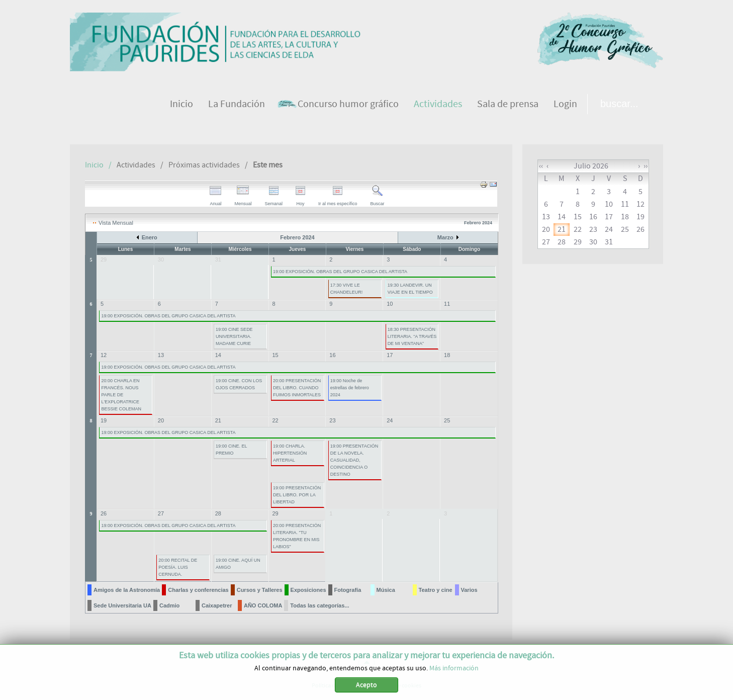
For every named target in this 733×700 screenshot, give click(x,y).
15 (276, 355)
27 (161, 513)
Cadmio (169, 605)
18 (447, 355)
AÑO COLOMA (263, 605)
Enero (150, 237)
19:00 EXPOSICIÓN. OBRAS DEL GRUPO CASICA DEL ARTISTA (340, 272)
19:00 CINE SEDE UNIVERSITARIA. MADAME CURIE (234, 336)
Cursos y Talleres (260, 590)
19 (104, 420)
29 (276, 513)
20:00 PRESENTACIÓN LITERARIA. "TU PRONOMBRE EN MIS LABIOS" (297, 536)
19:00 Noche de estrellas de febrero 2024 (350, 388)
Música (386, 590)
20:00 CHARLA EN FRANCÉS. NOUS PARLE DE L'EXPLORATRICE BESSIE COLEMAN (121, 395)
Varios (469, 590)
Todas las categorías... (319, 605)
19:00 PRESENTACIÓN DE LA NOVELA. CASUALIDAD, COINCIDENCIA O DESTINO (354, 460)
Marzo (445, 237)
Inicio (94, 165)
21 (218, 420)
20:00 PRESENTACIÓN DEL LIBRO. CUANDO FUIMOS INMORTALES (297, 388)
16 (332, 355)
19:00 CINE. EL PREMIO (231, 450)
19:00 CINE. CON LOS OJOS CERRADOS (239, 384)
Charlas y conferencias (198, 590)
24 (390, 420)
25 (447, 420)
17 (390, 355)
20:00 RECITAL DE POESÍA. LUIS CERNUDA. (178, 567)
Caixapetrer (217, 605)
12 (104, 355)
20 (161, 420)
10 (390, 304)
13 (161, 355)
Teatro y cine (436, 590)
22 (276, 420)
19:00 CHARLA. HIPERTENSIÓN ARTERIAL (290, 453)
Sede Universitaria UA (122, 605)
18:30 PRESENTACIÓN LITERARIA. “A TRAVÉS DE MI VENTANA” (412, 336)
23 (332, 420)
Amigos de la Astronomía (127, 590)
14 (218, 355)
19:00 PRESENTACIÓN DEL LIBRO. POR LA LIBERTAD (297, 495)
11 (447, 304)
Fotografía (348, 590)
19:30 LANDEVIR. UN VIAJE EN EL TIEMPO (410, 289)
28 (218, 513)
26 (104, 513)
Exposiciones (308, 590)
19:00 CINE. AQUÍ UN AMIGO (238, 564)
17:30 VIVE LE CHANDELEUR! (347, 289)
